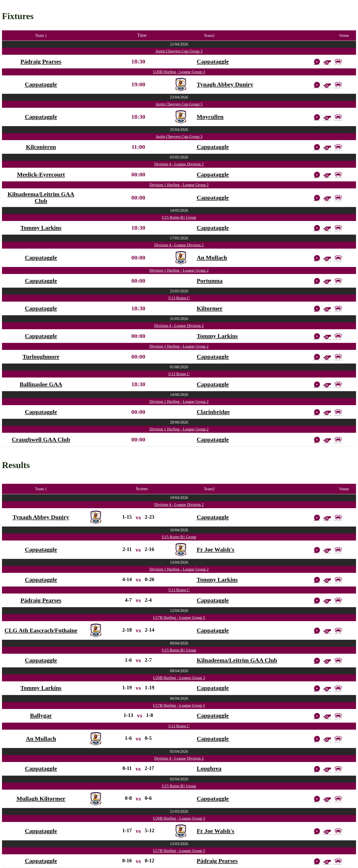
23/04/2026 (179, 97)
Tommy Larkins (41, 228)
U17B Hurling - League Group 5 (179, 618)
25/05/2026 (179, 291)
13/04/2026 (179, 562)
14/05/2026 (179, 210)
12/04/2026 (179, 611)
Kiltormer (210, 308)
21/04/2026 (179, 44)
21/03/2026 (179, 811)
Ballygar (41, 715)
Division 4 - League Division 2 (179, 164)
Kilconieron (41, 147)
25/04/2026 (179, 130)
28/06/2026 (179, 422)
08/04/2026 (179, 671)
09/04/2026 (179, 643)
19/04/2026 (179, 498)
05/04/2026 (179, 751)
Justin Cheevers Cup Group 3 (179, 51)
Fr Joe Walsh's (215, 549)
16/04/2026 (179, 530)
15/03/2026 (179, 844)
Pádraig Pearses (41, 61)
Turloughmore (41, 357)
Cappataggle (213, 61)
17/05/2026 (179, 238)
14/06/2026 (179, 395)
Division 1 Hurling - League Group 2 (179, 185)
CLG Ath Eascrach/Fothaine (41, 630)
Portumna (210, 281)
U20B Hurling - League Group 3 (179, 72)
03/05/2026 (179, 157)
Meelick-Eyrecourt (41, 174)
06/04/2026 (179, 698)
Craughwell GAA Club (41, 439)
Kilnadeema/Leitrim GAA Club (41, 197)
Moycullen (210, 117)
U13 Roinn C (179, 298)
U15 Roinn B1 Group (179, 217)
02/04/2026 (179, 779)
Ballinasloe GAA (41, 384)
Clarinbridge (213, 412)
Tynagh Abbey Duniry (225, 84)
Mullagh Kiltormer (41, 799)
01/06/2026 (179, 367)
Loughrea (209, 768)
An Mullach (212, 258)
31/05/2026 (179, 319)
